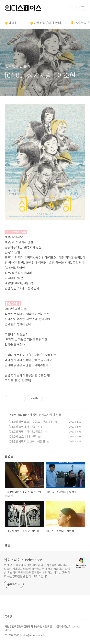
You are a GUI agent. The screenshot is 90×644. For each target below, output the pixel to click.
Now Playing (18, 415)
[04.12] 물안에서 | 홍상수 (24, 427)
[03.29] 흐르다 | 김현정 (23, 436)
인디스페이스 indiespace (23, 560)
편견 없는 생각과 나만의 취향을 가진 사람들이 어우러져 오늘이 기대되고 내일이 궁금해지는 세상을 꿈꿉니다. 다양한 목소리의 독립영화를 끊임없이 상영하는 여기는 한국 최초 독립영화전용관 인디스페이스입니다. (37, 571)
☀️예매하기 (13, 23)
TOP (82, 617)
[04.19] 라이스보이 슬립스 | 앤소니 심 (31, 422)
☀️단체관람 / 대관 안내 (45, 23)
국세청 (8, 616)
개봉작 (34, 415)
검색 (73, 8)
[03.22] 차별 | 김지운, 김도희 (26, 432)
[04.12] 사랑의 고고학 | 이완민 (27, 441)
